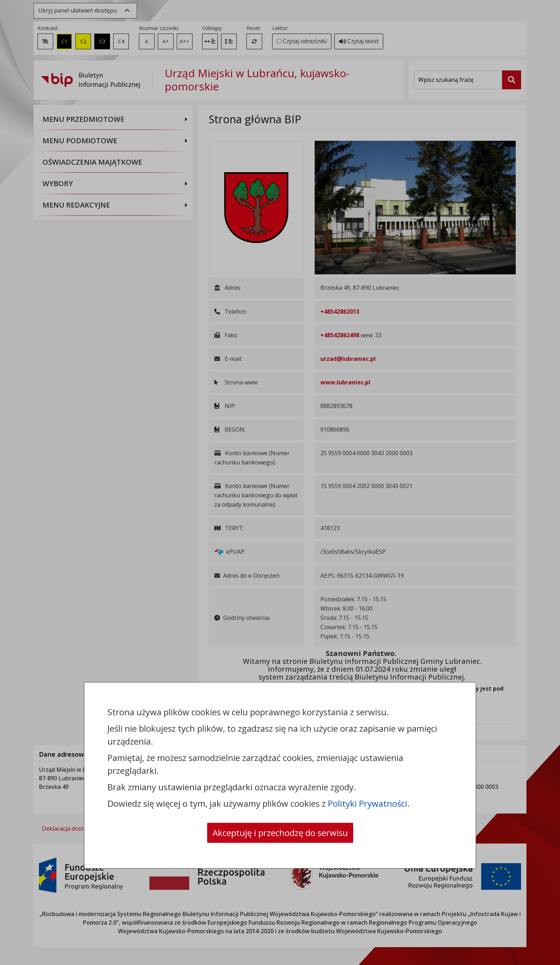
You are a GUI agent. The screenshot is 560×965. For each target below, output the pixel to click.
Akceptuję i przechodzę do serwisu (280, 833)
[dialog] (280, 483)
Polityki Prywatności (367, 803)
